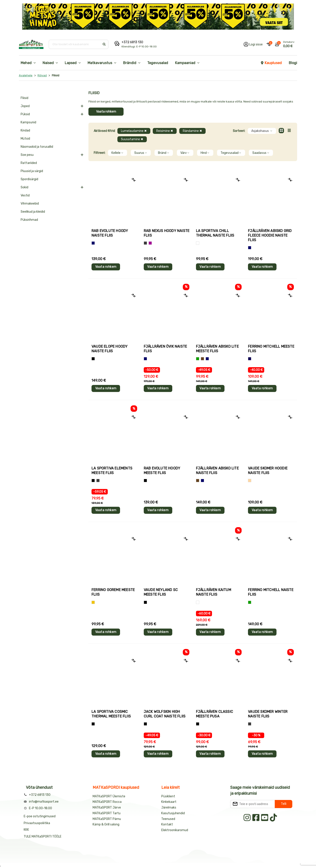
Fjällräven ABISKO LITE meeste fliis (217, 349)
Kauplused (271, 63)
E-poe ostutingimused (40, 816)
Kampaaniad (185, 63)
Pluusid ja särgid (32, 171)
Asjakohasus (262, 131)
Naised (48, 63)
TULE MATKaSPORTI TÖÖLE (43, 837)
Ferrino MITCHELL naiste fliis (271, 592)
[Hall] (145, 243)
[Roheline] (198, 359)
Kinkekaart (169, 802)
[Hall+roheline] (98, 481)
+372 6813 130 (132, 42)
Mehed (26, 63)
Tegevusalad (158, 63)
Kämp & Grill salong (106, 824)
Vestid (25, 195)
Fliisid (24, 98)
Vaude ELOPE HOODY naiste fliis (110, 349)
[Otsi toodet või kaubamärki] (75, 44)
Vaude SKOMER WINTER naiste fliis (268, 714)
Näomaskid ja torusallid (37, 147)
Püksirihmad (29, 220)
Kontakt (167, 824)
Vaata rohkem (106, 112)
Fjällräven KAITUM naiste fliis (214, 592)
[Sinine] (93, 243)
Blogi (293, 63)
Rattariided (29, 163)
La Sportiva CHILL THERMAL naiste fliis (215, 233)
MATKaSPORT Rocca (107, 802)
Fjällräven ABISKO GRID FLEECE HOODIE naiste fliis (270, 235)
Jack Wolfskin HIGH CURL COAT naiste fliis (165, 714)
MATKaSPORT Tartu (107, 813)
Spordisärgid (29, 179)
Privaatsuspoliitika (37, 823)
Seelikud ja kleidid (33, 212)
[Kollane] (93, 602)
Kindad (25, 130)
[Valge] (198, 243)
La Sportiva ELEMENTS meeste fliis (112, 471)
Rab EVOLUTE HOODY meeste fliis (162, 471)
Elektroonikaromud (175, 830)
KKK (26, 830)
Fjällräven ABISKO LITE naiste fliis (217, 471)
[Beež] (250, 481)
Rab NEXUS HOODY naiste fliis (167, 233)
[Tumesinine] (250, 359)
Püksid (25, 114)
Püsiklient (168, 796)
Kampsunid (28, 122)
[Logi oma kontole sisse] (253, 44)
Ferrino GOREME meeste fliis (113, 592)
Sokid (24, 187)
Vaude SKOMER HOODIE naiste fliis (268, 471)
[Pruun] (202, 359)
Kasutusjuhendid (173, 813)
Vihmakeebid (30, 204)
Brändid (130, 63)
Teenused (168, 819)
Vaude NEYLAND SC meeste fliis (161, 592)
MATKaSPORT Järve (107, 808)
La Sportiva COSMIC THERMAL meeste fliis (111, 714)
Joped (25, 106)
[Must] (93, 359)
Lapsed (71, 63)
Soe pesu (27, 155)
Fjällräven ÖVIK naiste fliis (165, 349)
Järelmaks (169, 808)
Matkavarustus (100, 63)
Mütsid (25, 139)
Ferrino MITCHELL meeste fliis (271, 349)
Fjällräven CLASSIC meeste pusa (215, 714)
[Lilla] (150, 243)
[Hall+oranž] (93, 481)
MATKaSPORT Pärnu (107, 819)
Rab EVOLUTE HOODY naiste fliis (110, 233)
